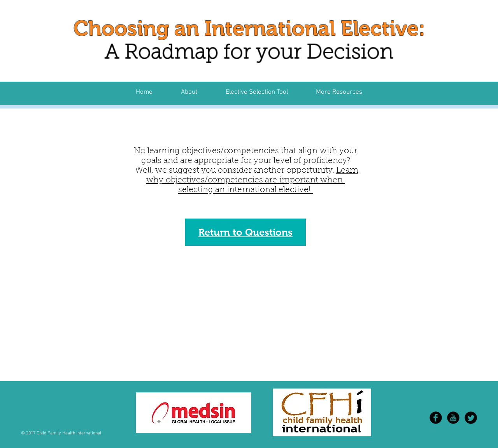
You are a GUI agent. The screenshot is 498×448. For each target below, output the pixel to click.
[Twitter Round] (471, 418)
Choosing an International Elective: (249, 28)
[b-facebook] (436, 418)
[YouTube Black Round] (453, 418)
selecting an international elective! (245, 190)
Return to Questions (245, 232)
